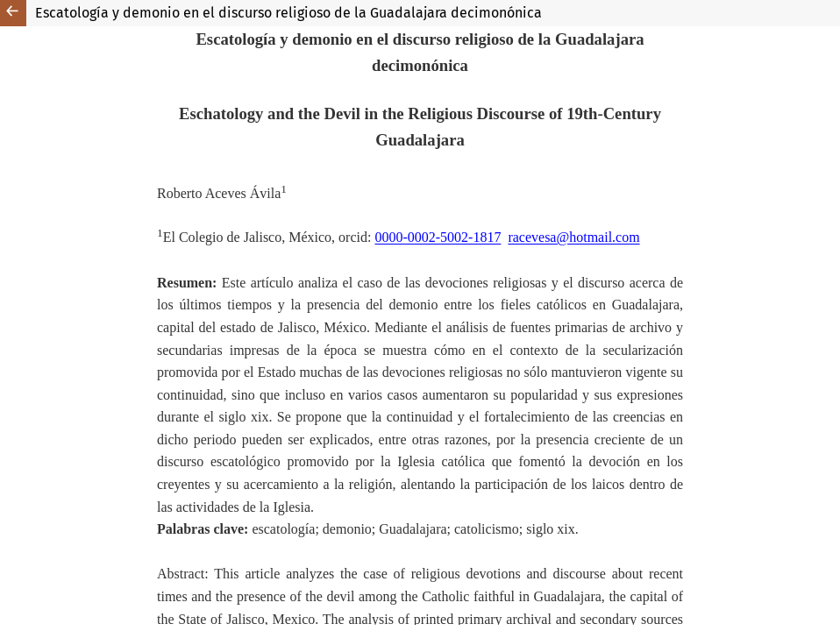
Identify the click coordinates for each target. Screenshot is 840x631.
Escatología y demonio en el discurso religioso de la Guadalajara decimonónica (288, 13)
